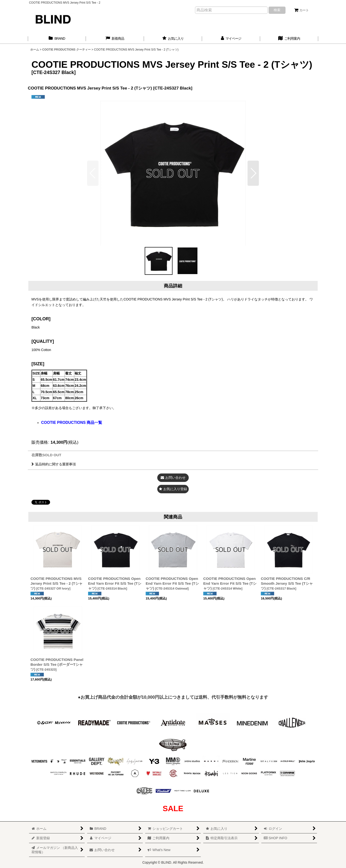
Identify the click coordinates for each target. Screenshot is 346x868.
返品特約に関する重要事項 (54, 464)
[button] (253, 173)
